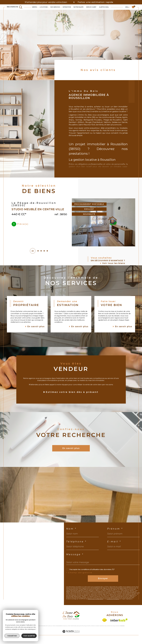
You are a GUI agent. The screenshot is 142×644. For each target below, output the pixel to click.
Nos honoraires (57, 626)
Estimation (67, 7)
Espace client (91, 7)
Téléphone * (76, 542)
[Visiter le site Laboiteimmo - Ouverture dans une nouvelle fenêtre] (71, 634)
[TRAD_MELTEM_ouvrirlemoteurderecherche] (15, 7)
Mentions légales (76, 626)
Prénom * (115, 529)
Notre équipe (78, 7)
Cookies (122, 626)
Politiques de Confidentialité (95, 599)
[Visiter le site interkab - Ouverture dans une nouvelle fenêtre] (119, 620)
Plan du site (66, 626)
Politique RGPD (115, 626)
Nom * (71, 529)
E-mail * (114, 542)
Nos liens (107, 626)
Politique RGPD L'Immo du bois (90, 626)
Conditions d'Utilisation (113, 599)
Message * (75, 554)
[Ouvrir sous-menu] (38, 7)
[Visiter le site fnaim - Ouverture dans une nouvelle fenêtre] (105, 620)
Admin (102, 626)
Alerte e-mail (104, 7)
